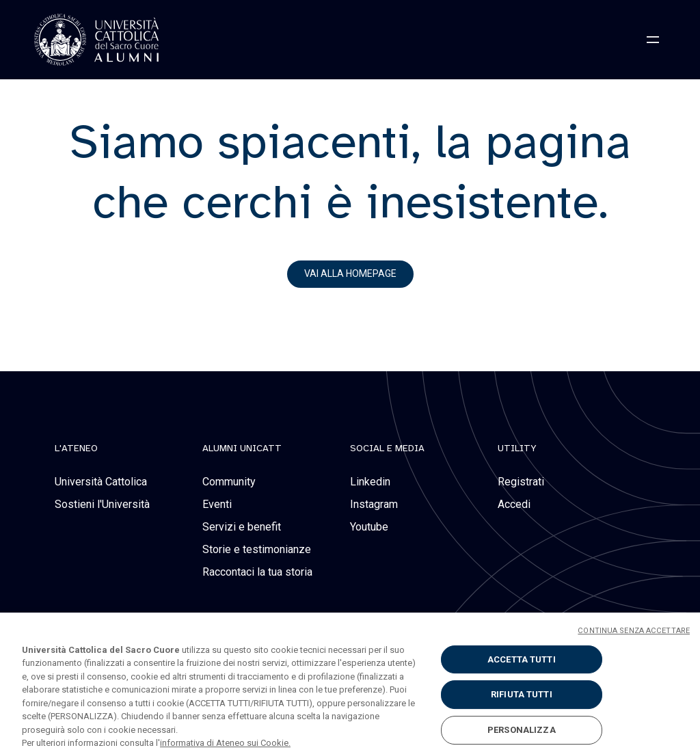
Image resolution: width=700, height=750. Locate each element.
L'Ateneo (76, 448)
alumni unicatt (242, 448)
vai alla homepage (350, 273)
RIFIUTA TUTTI (522, 700)
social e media (387, 448)
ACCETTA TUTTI (522, 665)
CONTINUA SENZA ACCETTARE (634, 636)
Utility (517, 448)
